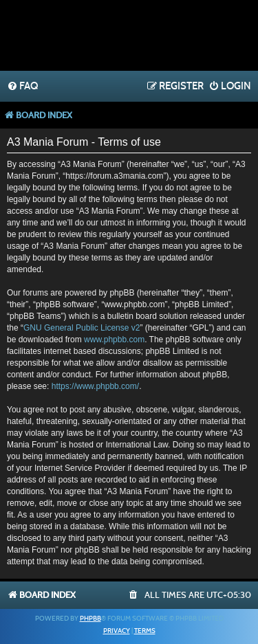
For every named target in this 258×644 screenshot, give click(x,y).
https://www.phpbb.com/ (95, 386)
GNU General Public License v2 (82, 328)
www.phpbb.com (114, 340)
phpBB (90, 619)
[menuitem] (22, 87)
